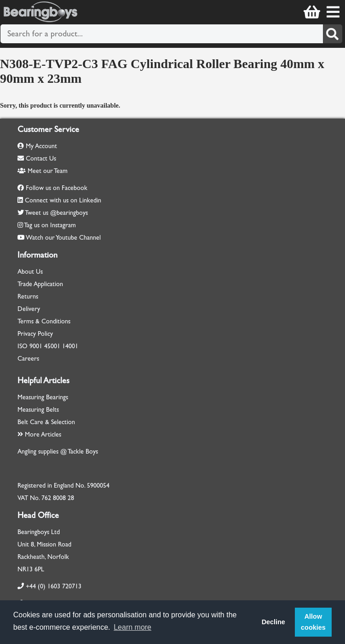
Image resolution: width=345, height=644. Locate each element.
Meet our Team (43, 171)
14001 (70, 346)
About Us (30, 272)
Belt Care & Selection (46, 422)
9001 (36, 346)
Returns (28, 296)
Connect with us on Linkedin (63, 200)
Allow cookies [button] (313, 622)
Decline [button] (273, 622)
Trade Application (40, 284)
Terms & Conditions (44, 321)
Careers (28, 359)
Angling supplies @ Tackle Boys (58, 451)
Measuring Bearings (43, 397)
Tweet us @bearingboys (56, 213)
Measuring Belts (38, 410)
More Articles (39, 434)
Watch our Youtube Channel (63, 238)
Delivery (29, 309)
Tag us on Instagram (50, 225)
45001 (52, 346)
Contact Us (37, 158)
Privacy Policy (35, 334)
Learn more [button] (132, 627)
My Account (37, 146)
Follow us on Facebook (57, 188)
